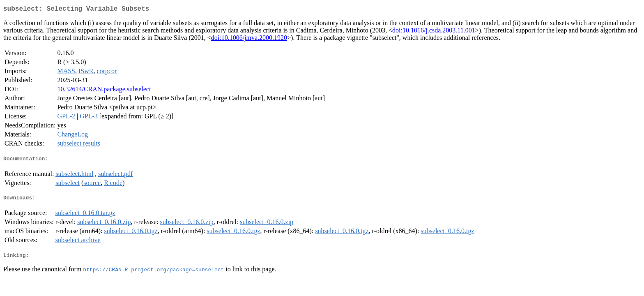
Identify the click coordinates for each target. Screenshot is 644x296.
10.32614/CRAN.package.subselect (104, 91)
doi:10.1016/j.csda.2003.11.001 (434, 32)
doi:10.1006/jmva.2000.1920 (249, 39)
